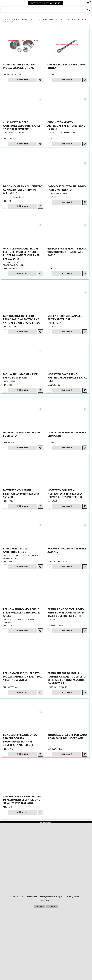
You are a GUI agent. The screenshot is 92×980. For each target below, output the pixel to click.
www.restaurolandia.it (46, 3)
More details (19, 202)
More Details (45, 901)
